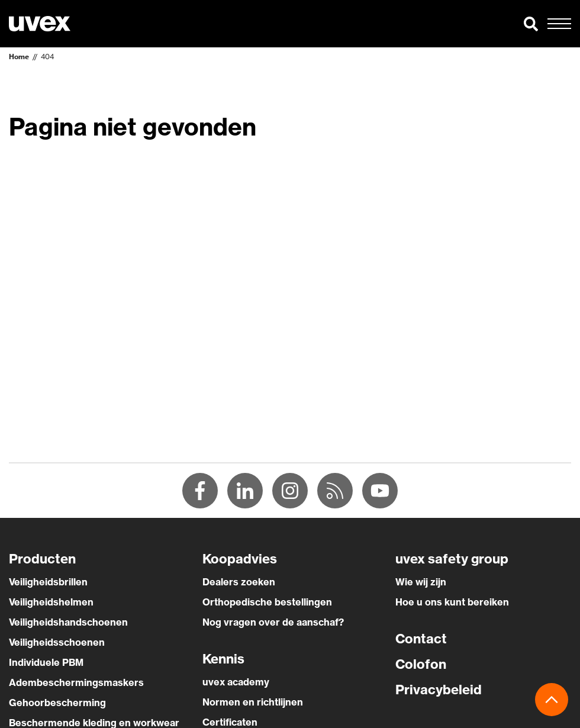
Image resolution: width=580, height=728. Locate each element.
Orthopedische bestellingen (267, 602)
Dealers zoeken (239, 582)
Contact (421, 639)
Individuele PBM (46, 662)
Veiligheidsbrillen (48, 582)
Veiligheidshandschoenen (68, 622)
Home (19, 57)
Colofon (421, 664)
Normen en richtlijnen (253, 702)
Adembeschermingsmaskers (76, 682)
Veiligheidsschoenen (57, 642)
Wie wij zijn (421, 582)
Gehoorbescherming (57, 703)
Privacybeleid (439, 690)
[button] (531, 24)
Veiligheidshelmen (51, 602)
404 (47, 57)
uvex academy (236, 682)
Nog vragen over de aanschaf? (273, 622)
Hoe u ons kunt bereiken (452, 602)
